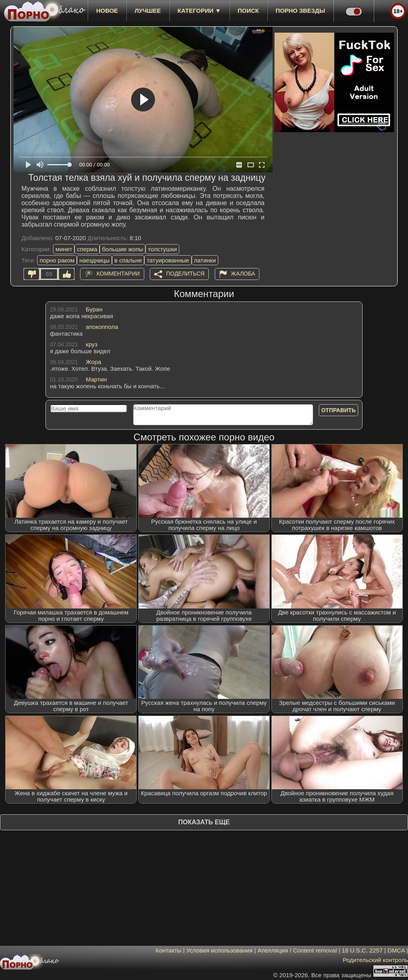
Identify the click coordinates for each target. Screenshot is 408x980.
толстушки (162, 249)
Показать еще (204, 822)
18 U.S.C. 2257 (362, 950)
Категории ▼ (199, 11)
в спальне (128, 260)
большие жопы (123, 249)
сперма (87, 249)
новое (107, 11)
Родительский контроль (375, 960)
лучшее (148, 11)
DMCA (396, 950)
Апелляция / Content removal (297, 950)
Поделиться (185, 274)
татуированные (168, 260)
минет (64, 249)
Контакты (169, 950)
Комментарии (118, 274)
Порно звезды (300, 11)
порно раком (57, 260)
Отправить (338, 410)
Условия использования (220, 950)
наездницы (94, 260)
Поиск (248, 11)
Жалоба (243, 274)
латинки (205, 260)
